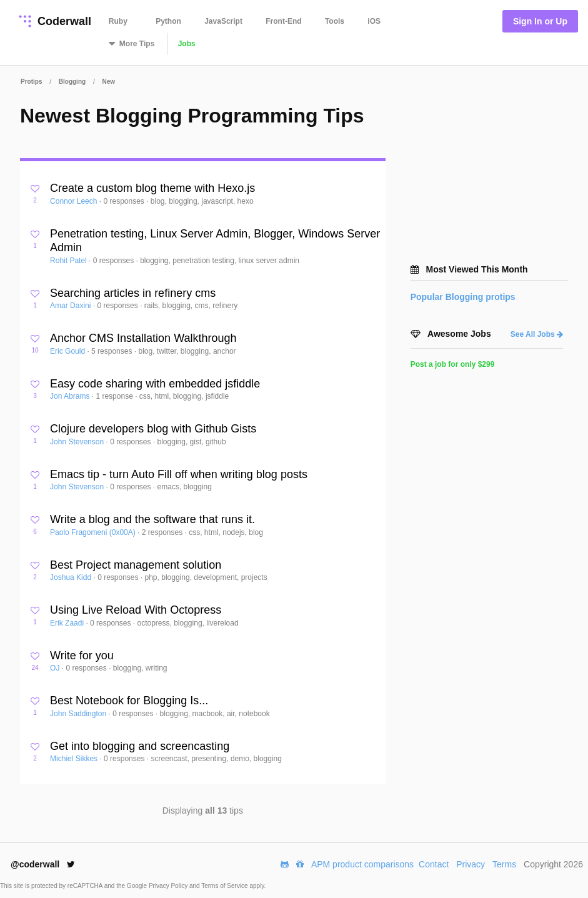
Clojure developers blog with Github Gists (153, 429)
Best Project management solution (136, 565)
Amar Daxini (72, 306)
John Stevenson (78, 442)
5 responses (113, 351)
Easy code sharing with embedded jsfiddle (155, 384)
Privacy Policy (169, 886)
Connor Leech (75, 201)
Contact (434, 864)
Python (168, 21)
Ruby (118, 21)
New (108, 82)
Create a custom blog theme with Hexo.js (152, 188)
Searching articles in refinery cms (133, 293)
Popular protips (463, 297)
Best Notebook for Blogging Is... (129, 701)
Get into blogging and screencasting (140, 746)
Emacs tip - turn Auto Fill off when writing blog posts (179, 474)
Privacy (471, 864)
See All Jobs (537, 334)
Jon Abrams (71, 396)
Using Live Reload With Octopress (136, 610)
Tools (335, 21)
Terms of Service (225, 886)
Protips (31, 82)
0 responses (125, 201)
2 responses (163, 532)
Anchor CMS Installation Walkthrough (143, 338)
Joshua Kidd (72, 577)
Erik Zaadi (68, 623)
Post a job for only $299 (453, 364)
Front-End (283, 21)
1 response (115, 396)
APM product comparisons (362, 864)
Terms (504, 864)
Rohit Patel (69, 261)
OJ (56, 668)
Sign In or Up (540, 21)
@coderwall (43, 864)
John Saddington (79, 714)
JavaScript (223, 21)
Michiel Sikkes (75, 759)
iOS (374, 21)
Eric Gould (68, 351)
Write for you (82, 656)
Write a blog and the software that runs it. (152, 519)
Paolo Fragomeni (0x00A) (94, 532)
